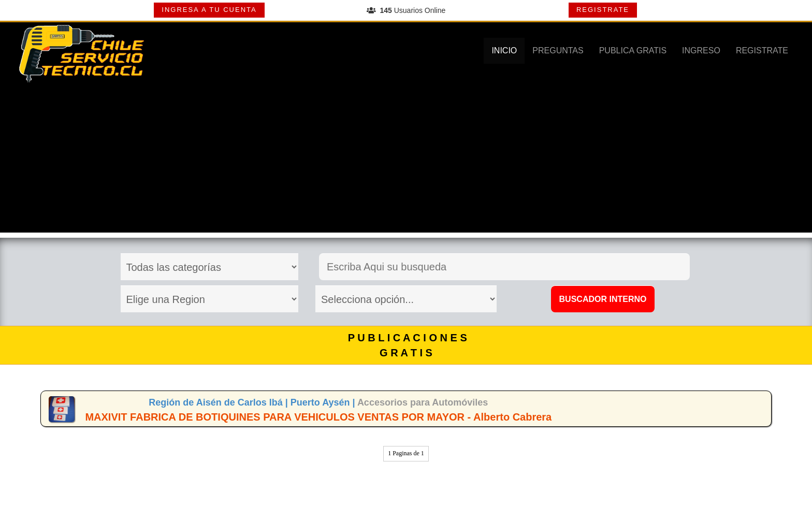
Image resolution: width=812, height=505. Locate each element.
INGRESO (701, 51)
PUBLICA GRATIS (633, 51)
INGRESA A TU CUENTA (209, 10)
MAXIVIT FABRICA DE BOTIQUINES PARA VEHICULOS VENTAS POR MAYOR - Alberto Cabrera (318, 417)
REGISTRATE (603, 10)
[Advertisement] (406, 160)
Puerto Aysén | (324, 402)
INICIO (504, 51)
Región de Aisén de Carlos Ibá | (219, 402)
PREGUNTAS (558, 51)
